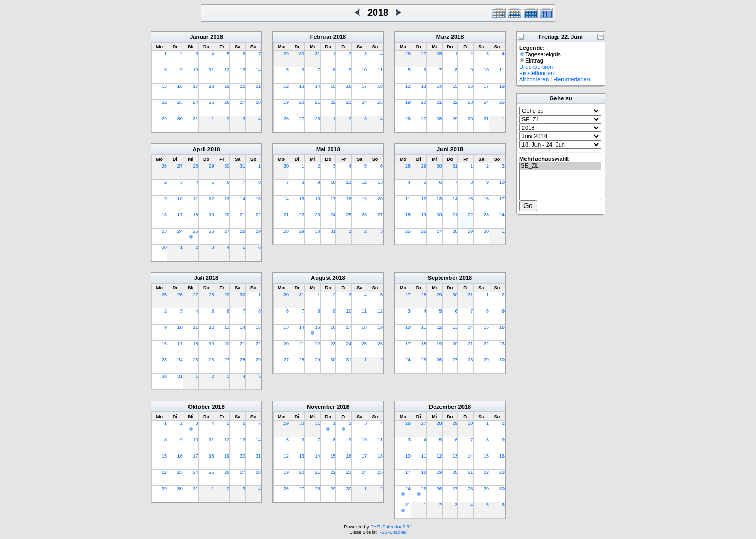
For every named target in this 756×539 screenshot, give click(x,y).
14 (258, 70)
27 (243, 102)
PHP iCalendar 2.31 (391, 527)
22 (164, 102)
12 (227, 70)
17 (196, 86)
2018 (216, 37)
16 (180, 86)
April (199, 149)
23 (180, 102)
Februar (321, 37)
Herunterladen (572, 79)
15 (164, 86)
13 (243, 70)
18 (211, 86)
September (443, 278)
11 (211, 70)
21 (258, 86)
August (321, 278)
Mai (321, 149)
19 (227, 86)
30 (180, 119)
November (321, 407)
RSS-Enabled (392, 532)
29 (164, 119)
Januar (199, 37)
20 (243, 86)
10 (196, 70)
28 (258, 102)
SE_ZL (560, 166)
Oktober (199, 407)
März (443, 37)
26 (227, 102)
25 (211, 102)
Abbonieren (534, 79)
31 (196, 119)
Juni (443, 149)
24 (196, 102)
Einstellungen (537, 73)
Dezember (443, 407)
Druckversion (536, 67)
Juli (199, 278)
